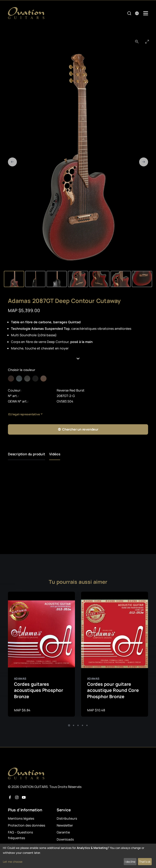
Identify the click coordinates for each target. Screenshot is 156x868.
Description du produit (27, 454)
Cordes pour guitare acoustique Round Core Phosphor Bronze (113, 690)
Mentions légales (21, 818)
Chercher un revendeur (78, 429)
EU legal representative (24, 414)
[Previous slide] (12, 162)
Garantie (63, 832)
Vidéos (55, 454)
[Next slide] (144, 162)
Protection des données (27, 825)
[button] (78, 359)
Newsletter (65, 825)
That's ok (145, 862)
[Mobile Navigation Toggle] (146, 13)
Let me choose (13, 862)
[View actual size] (137, 42)
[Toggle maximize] (147, 42)
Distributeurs (67, 818)
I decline (130, 862)
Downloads (65, 839)
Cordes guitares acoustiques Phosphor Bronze (39, 690)
